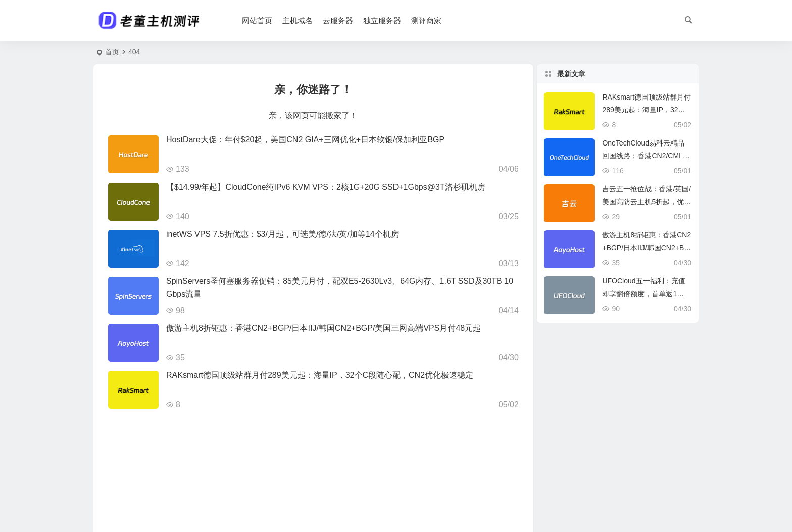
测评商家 (427, 20)
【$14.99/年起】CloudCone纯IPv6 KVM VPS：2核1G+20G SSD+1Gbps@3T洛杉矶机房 (326, 187)
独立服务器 (383, 20)
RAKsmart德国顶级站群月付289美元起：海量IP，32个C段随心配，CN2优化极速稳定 (320, 375)
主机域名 (298, 20)
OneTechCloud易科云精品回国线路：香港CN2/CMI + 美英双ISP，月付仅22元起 (645, 156)
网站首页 (258, 20)
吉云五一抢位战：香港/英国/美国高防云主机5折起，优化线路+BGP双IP (647, 202)
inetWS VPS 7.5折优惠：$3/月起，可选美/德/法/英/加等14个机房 (283, 234)
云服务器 (338, 20)
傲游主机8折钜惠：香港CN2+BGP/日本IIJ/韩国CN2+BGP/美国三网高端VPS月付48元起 (324, 328)
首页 (112, 52)
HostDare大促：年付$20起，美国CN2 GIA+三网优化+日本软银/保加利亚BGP (305, 140)
